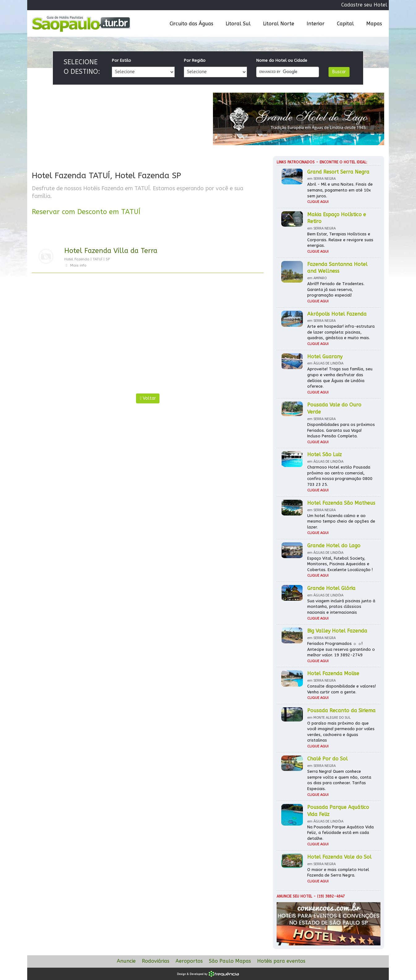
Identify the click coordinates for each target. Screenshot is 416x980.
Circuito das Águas (191, 24)
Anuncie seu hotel (294, 896)
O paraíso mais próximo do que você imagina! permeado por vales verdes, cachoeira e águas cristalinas (341, 732)
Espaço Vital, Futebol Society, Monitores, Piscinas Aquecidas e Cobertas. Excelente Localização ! (340, 564)
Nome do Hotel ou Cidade (282, 60)
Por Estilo (121, 60)
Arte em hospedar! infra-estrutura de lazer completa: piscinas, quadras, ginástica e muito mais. (341, 332)
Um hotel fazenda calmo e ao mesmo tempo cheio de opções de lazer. (341, 521)
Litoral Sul (238, 24)
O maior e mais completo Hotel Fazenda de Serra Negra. (338, 873)
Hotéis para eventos (281, 961)
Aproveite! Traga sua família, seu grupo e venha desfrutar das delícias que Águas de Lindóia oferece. (340, 378)
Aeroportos (189, 961)
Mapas (374, 24)
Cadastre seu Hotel (364, 5)
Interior (316, 24)
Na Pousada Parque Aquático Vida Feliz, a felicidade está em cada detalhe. (340, 833)
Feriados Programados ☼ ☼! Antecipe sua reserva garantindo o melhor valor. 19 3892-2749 (341, 649)
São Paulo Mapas (230, 961)
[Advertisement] (90, 335)
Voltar (148, 398)
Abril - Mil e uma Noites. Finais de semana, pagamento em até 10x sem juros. (340, 190)
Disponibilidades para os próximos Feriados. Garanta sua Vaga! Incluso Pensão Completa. (341, 430)
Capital (345, 24)
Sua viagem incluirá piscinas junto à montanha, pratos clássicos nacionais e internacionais (341, 607)
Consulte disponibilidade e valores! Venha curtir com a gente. (342, 689)
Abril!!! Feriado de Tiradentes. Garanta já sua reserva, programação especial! (336, 289)
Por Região (195, 60)
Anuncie (126, 961)
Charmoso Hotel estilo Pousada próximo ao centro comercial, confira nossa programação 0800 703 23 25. (340, 476)
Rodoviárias (156, 961)
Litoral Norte (279, 24)
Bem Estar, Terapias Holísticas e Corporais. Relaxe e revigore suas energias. (340, 240)
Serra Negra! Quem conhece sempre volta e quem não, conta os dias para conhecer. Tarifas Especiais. (339, 780)
